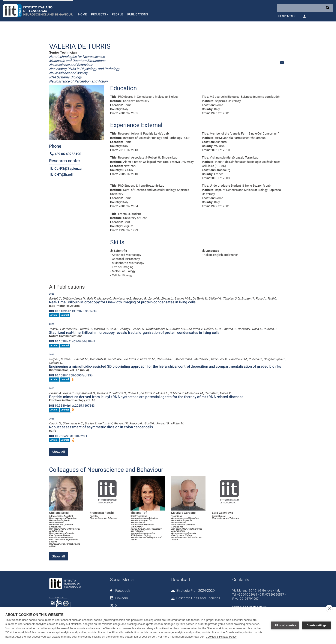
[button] (99, 11)
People (117, 14)
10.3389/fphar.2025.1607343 (72, 406)
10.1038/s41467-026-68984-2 (72, 341)
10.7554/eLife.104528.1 (68, 436)
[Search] (305, 8)
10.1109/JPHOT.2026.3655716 (73, 311)
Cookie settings (316, 625)
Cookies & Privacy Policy (221, 637)
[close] (329, 608)
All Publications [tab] (67, 287)
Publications (138, 14)
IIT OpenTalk (287, 16)
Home (82, 14)
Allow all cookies (285, 625)
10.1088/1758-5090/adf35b (71, 375)
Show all (58, 452)
